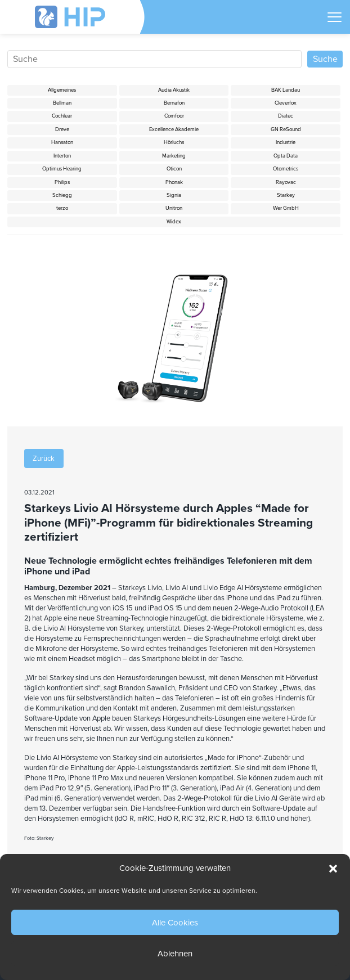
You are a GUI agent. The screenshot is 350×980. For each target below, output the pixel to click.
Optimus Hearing (62, 169)
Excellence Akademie (174, 129)
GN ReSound (286, 129)
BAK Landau (286, 90)
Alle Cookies (175, 923)
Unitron (174, 208)
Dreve (62, 129)
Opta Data (286, 156)
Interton (62, 156)
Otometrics (286, 169)
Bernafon (174, 103)
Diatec (286, 116)
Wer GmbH (286, 208)
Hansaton (62, 142)
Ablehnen (175, 954)
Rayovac (286, 182)
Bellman (62, 103)
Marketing (174, 156)
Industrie (286, 142)
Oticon (174, 169)
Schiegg (62, 195)
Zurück (44, 458)
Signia (174, 195)
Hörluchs (174, 142)
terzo (62, 208)
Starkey (286, 195)
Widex (174, 222)
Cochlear (62, 116)
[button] (333, 869)
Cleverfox (286, 103)
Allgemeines (62, 90)
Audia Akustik (174, 90)
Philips (62, 182)
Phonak (174, 182)
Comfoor (174, 116)
